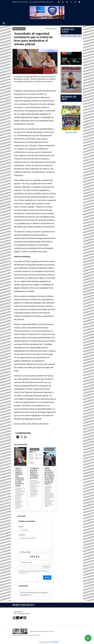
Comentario (22, 535)
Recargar (46, 567)
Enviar (47, 578)
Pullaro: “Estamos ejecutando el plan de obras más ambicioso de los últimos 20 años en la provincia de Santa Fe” (50, 476)
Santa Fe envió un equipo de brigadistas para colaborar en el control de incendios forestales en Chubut (20, 477)
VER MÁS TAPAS (71, 133)
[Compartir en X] (22, 437)
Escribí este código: (25, 552)
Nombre (21, 527)
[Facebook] (71, 2)
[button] (59, 2)
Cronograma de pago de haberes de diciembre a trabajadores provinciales (34, 473)
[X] (67, 2)
